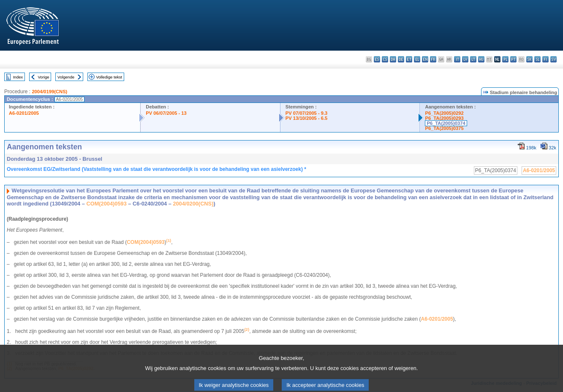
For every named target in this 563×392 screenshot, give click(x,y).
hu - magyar (481, 59)
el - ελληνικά (417, 59)
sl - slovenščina (537, 59)
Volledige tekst (109, 77)
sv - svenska (553, 59)
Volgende (66, 77)
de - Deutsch (401, 59)
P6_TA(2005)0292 (444, 113)
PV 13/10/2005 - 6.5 (307, 118)
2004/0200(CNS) (193, 204)
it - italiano (457, 59)
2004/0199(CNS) (49, 92)
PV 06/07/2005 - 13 (166, 113)
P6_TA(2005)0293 (444, 118)
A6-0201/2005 (24, 113)
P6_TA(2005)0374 (446, 123)
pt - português (513, 59)
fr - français (433, 59)
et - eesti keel (409, 59)
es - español (377, 59)
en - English (425, 59)
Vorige (44, 77)
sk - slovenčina (529, 59)
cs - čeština (385, 59)
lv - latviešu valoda (465, 59)
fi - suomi (545, 59)
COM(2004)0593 (106, 204)
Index (18, 77)
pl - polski (505, 59)
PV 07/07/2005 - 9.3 (307, 113)
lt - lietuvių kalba (473, 59)
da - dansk (393, 59)
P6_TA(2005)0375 (444, 128)
